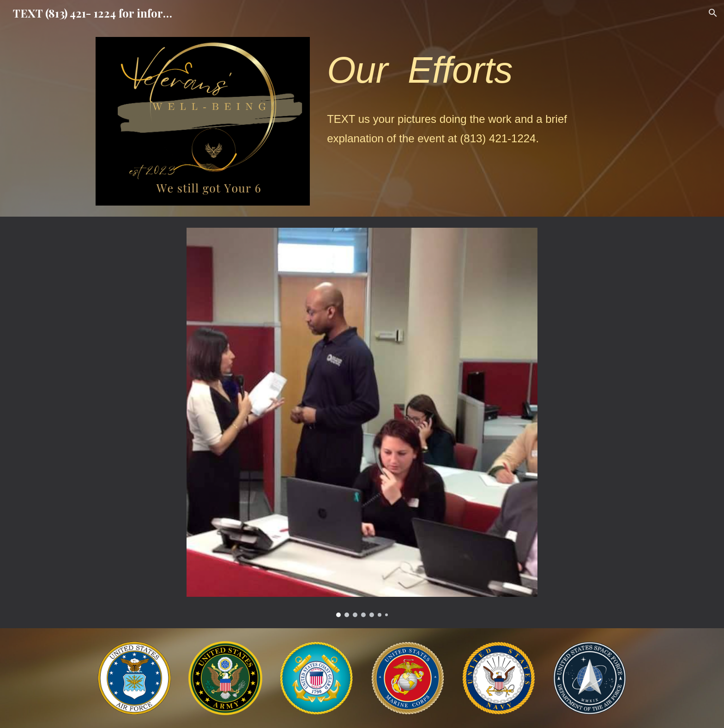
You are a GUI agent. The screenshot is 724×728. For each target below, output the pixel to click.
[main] (476, 70)
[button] (713, 13)
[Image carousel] (362, 422)
